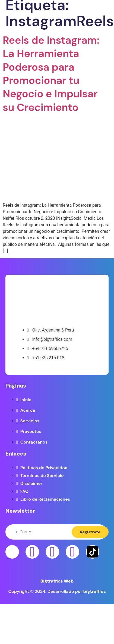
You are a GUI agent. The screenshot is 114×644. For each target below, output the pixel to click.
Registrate (90, 532)
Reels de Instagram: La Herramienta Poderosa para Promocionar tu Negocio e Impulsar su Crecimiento (51, 74)
